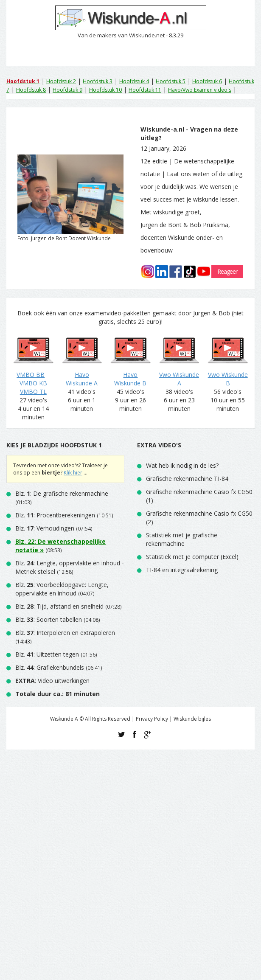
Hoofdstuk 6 (207, 81)
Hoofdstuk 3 (98, 81)
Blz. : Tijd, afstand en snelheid (59, 606)
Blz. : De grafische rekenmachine (62, 493)
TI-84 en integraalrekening (182, 570)
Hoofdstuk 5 (171, 81)
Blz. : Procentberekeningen (55, 515)
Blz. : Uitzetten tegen (47, 654)
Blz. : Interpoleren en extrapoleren (65, 633)
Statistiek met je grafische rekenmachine (182, 539)
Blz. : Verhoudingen (45, 528)
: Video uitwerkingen (52, 681)
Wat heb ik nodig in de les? (182, 465)
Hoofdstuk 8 (31, 90)
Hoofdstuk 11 (145, 90)
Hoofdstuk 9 (67, 90)
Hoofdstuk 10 (105, 90)
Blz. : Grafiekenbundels (50, 667)
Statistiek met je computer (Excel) (192, 557)
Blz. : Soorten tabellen (49, 619)
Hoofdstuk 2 (61, 81)
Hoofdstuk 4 (134, 81)
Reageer (227, 271)
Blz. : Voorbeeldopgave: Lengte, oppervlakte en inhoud (62, 589)
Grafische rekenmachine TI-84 (187, 479)
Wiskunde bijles (192, 719)
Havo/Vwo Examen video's (200, 90)
